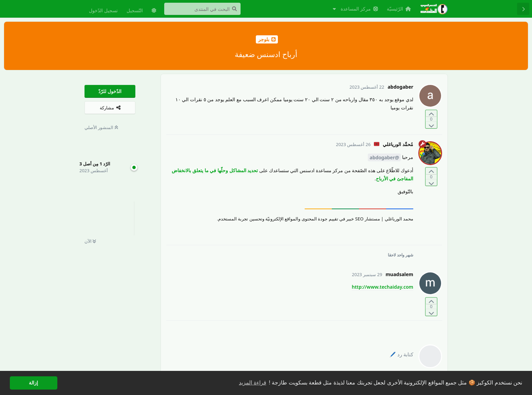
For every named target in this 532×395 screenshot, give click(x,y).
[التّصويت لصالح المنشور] (431, 114)
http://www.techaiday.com (383, 287)
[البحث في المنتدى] (202, 9)
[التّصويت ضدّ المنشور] (431, 125)
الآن (90, 241)
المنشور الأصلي (101, 127)
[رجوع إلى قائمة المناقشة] (523, 9)
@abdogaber (384, 157)
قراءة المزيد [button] (252, 383)
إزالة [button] (33, 383)
